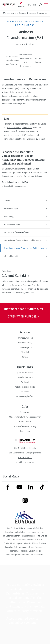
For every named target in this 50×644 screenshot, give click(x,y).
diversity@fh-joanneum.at (15, 186)
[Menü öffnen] (46, 5)
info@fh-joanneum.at (25, 462)
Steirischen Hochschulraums (16, 532)
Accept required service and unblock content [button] (22, 621)
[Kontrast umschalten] (22, 5)
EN (35, 5)
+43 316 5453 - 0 (25, 458)
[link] (25, 338)
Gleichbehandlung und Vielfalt (19, 128)
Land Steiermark (31, 551)
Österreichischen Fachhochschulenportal (23, 536)
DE (29, 5)
